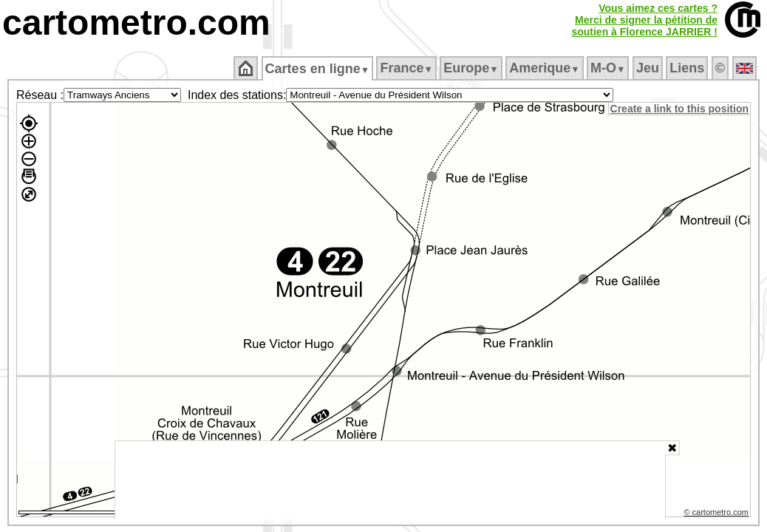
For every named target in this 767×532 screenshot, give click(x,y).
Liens (688, 68)
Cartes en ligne (318, 69)
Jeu (648, 68)
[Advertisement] (390, 480)
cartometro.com (136, 23)
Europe (472, 68)
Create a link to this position (680, 109)
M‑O (609, 68)
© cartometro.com (717, 514)
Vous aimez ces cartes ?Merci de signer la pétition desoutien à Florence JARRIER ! (644, 20)
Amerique (546, 68)
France (408, 68)
